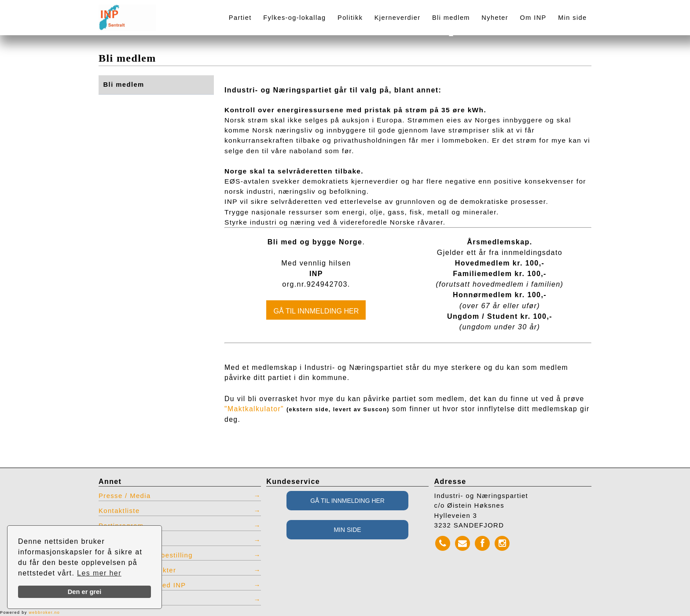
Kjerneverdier (398, 18)
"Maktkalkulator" (254, 409)
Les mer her (99, 573)
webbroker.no (44, 612)
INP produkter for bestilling (146, 555)
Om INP (533, 18)
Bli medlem (451, 18)
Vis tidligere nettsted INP (142, 585)
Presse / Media (125, 496)
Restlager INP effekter (137, 570)
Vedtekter (115, 540)
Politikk (350, 18)
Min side (572, 18)
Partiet (240, 18)
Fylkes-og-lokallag (294, 18)
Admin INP (117, 600)
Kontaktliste (119, 511)
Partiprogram (121, 526)
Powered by (30, 612)
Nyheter (495, 18)
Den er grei (85, 592)
